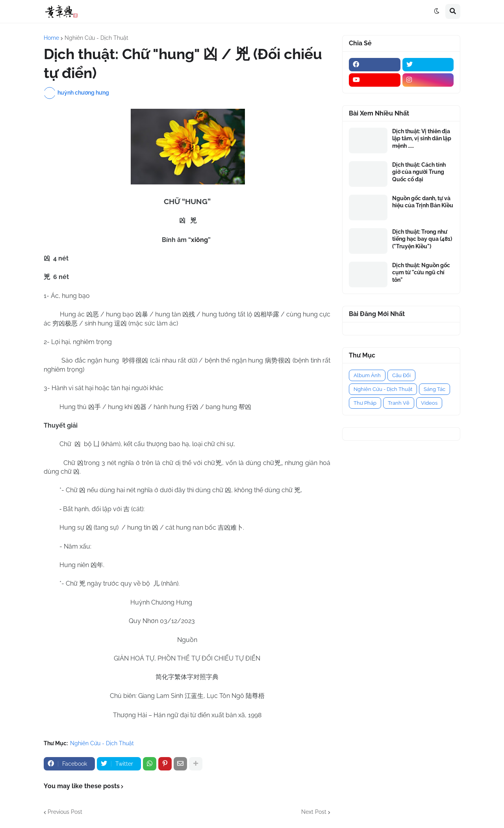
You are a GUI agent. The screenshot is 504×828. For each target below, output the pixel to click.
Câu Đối (401, 375)
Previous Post (65, 812)
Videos (429, 403)
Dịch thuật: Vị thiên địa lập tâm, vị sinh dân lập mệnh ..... (422, 138)
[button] (437, 11)
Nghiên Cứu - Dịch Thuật (96, 38)
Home (51, 38)
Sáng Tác (435, 389)
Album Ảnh (367, 375)
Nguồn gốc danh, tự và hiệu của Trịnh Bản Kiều (423, 202)
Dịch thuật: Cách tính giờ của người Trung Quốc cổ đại (419, 172)
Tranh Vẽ (399, 403)
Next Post (314, 812)
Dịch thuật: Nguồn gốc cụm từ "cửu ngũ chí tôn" (421, 272)
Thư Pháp (365, 403)
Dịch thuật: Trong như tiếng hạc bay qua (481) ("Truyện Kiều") (422, 239)
